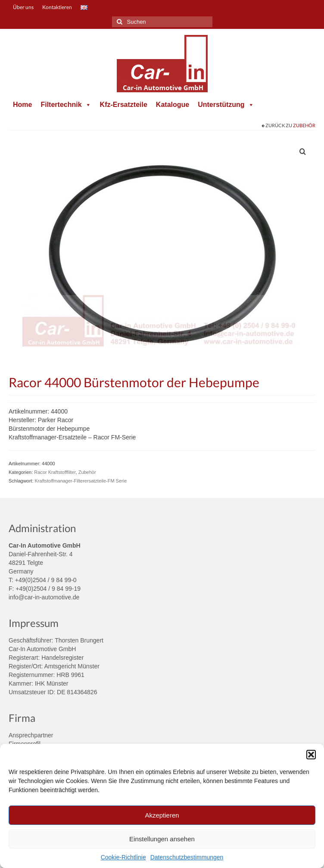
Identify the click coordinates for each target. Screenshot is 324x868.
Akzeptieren (162, 815)
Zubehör (304, 125)
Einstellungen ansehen (162, 839)
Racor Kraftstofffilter (55, 472)
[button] (311, 755)
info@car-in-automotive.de (44, 597)
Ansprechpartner (31, 735)
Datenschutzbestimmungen (187, 857)
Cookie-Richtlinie (123, 857)
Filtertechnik (66, 105)
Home (22, 105)
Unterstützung (226, 105)
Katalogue (173, 105)
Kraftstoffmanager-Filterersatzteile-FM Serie (81, 481)
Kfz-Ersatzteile (124, 105)
